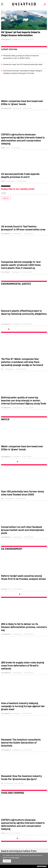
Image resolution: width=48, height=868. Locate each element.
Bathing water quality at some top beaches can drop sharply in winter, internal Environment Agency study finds (24, 401)
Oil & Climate (6, 272)
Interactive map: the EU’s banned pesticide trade (23, 64)
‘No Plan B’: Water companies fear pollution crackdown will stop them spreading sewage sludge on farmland (22, 362)
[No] (45, 859)
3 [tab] (13, 329)
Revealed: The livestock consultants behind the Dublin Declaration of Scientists (21, 743)
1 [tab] (9, 329)
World (3, 181)
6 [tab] (20, 329)
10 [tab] (28, 329)
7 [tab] (22, 329)
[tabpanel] (24, 308)
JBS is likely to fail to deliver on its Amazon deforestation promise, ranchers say (24, 627)
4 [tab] (15, 329)
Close (7, 861)
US (2, 783)
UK (2, 369)
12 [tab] (33, 329)
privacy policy (15, 858)
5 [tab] (17, 329)
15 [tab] (39, 329)
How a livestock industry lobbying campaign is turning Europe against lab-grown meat (23, 706)
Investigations (6, 40)
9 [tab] (26, 329)
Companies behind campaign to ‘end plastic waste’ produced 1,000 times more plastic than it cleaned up (21, 265)
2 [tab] (11, 329)
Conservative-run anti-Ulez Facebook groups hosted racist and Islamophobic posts (23, 530)
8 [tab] (24, 329)
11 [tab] (31, 329)
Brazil (3, 148)
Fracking (4, 589)
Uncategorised (6, 108)
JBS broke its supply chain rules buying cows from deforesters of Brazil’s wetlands (23, 666)
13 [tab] (35, 329)
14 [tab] (37, 329)
